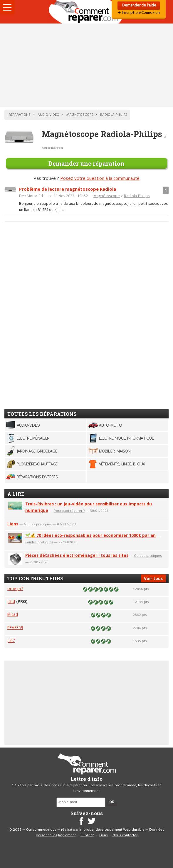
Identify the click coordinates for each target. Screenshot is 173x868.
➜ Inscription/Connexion (139, 13)
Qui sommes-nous (41, 830)
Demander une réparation (86, 163)
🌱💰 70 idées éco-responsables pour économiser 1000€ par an (90, 535)
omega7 (15, 588)
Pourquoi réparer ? (69, 511)
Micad (13, 614)
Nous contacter (125, 835)
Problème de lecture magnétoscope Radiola (68, 189)
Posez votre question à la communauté (100, 178)
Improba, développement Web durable (112, 830)
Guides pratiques (38, 524)
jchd (11, 601)
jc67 (11, 640)
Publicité (88, 835)
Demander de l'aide (139, 5)
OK (112, 802)
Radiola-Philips (137, 196)
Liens (13, 524)
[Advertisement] (86, 65)
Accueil (87, 12)
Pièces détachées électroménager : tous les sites (77, 555)
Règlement (67, 835)
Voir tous (153, 578)
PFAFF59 (15, 627)
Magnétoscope (107, 196)
